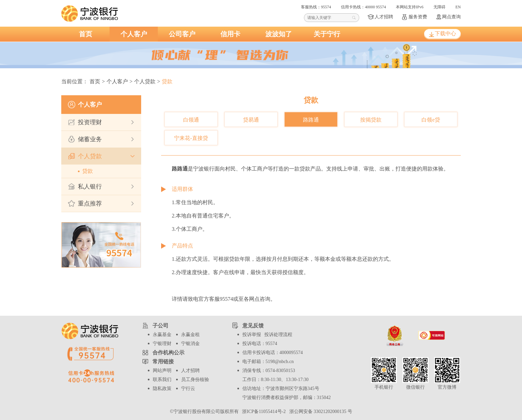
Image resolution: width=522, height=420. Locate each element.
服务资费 (418, 17)
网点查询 (451, 17)
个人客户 (134, 34)
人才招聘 (384, 17)
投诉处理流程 (278, 335)
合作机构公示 (168, 353)
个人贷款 (145, 81)
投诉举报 (252, 335)
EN (458, 7)
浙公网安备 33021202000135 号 (320, 412)
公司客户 (182, 34)
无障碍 (439, 7)
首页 (86, 34)
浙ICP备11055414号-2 (263, 412)
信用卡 (230, 34)
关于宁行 (327, 34)
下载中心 (445, 33)
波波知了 (279, 34)
